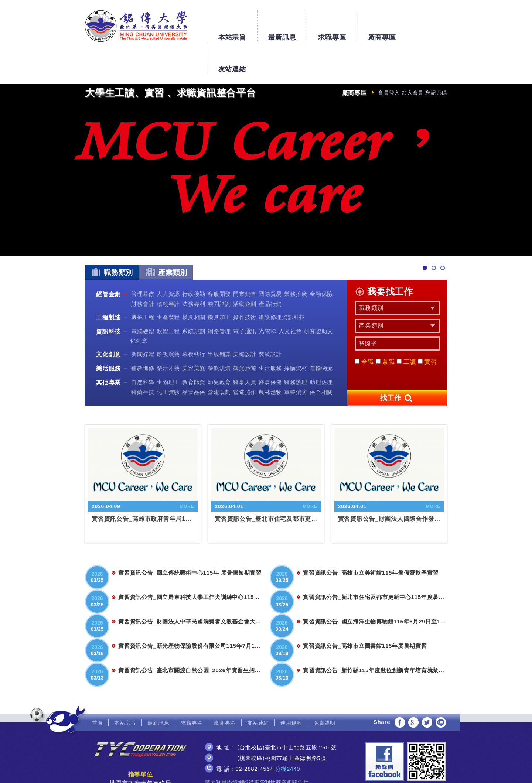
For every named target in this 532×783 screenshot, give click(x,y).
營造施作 (245, 360)
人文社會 (290, 299)
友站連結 (432, 23)
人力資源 (168, 262)
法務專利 (194, 272)
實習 (427, 330)
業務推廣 (296, 262)
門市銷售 (245, 262)
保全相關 (321, 360)
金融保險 (321, 262)
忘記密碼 (436, 61)
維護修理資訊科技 (282, 285)
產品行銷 (270, 272)
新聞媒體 (143, 322)
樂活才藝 (168, 336)
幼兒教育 (219, 350)
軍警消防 (296, 360)
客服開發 (219, 262)
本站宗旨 (232, 23)
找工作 (397, 367)
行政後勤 (194, 262)
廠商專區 (382, 23)
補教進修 (143, 336)
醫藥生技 (143, 360)
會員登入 (389, 61)
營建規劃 (219, 360)
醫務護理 (296, 350)
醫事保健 (270, 350)
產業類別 (166, 240)
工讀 (406, 330)
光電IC (267, 299)
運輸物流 (321, 336)
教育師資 (194, 350)
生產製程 (168, 285)
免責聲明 (325, 691)
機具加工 (219, 285)
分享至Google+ (413, 691)
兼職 (385, 330)
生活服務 (270, 336)
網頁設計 (266, 771)
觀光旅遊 (245, 336)
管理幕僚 (143, 262)
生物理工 (168, 350)
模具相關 (194, 285)
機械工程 (143, 285)
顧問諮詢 (219, 272)
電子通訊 (245, 299)
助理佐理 (321, 350)
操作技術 (245, 285)
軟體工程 (168, 299)
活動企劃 (245, 272)
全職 (364, 330)
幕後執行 (194, 322)
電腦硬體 (143, 299)
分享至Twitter (427, 691)
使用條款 (291, 691)
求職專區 (332, 23)
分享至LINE (441, 691)
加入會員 (412, 61)
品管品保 (194, 360)
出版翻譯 (219, 322)
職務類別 (112, 240)
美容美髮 (194, 336)
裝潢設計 (270, 322)
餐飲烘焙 (219, 336)
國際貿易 (270, 262)
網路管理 (219, 299)
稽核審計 (168, 272)
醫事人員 (245, 350)
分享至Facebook (400, 691)
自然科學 (143, 350)
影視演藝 (168, 322)
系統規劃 (194, 299)
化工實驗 (168, 360)
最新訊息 (282, 23)
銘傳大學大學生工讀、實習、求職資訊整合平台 (136, 26)
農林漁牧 (270, 360)
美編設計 (245, 322)
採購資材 (296, 336)
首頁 (98, 691)
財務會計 (143, 272)
